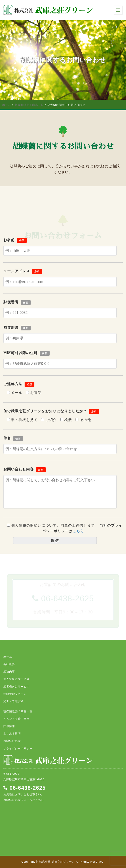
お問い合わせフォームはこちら (24, 800)
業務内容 (9, 672)
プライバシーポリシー (18, 749)
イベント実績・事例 (16, 719)
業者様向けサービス (16, 687)
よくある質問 (12, 734)
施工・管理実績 (14, 701)
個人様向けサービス (16, 679)
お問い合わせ (12, 741)
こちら (78, 531)
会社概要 (9, 664)
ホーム (7, 105)
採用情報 (9, 726)
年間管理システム (15, 694)
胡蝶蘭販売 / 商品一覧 (29, 105)
